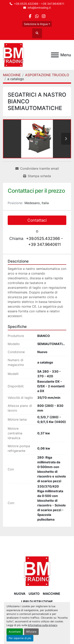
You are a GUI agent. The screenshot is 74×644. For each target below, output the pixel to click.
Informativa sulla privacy (43, 625)
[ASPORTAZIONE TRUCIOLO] (47, 75)
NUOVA (20, 594)
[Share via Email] (37, 168)
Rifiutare (31, 632)
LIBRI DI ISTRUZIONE (37, 601)
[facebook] (30, 16)
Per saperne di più (20, 638)
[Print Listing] (37, 176)
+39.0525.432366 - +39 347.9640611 (39, 4)
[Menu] (55, 55)
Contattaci (37, 220)
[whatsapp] (37, 16)
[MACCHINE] (12, 75)
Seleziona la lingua (36, 24)
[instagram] (44, 16)
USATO (34, 594)
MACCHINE (52, 594)
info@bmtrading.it (39, 8)
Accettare (15, 632)
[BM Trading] (37, 571)
